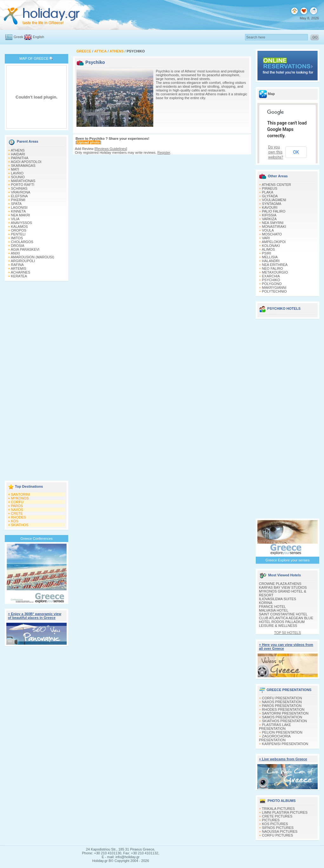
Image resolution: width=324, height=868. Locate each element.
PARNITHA (20, 158)
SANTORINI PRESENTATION (285, 713)
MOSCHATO (272, 234)
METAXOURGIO (275, 272)
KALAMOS (20, 227)
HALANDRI (271, 261)
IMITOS (17, 238)
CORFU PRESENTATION (282, 698)
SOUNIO (18, 177)
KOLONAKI (271, 246)
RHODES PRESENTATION (283, 709)
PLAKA (268, 192)
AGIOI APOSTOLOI (26, 162)
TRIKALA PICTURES (278, 809)
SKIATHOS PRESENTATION (285, 721)
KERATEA (19, 276)
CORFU (17, 502)
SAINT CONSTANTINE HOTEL (283, 614)
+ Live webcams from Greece (283, 759)
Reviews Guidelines (111, 149)
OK (296, 152)
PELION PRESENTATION (282, 732)
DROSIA (18, 246)
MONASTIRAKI (274, 227)
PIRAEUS (270, 188)
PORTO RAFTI (23, 185)
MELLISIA (270, 257)
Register (164, 153)
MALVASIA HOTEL (274, 610)
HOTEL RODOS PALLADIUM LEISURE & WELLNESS (282, 624)
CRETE (17, 513)
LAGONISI (19, 207)
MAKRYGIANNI (274, 288)
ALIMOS (268, 249)
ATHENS (18, 150)
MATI (15, 169)
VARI (266, 238)
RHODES (19, 517)
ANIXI (15, 253)
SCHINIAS (19, 188)
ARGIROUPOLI (23, 261)
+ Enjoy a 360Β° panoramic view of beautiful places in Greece (35, 616)
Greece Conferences (36, 539)
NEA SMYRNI (273, 223)
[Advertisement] (36, 382)
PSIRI (267, 253)
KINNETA (19, 211)
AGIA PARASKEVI (25, 249)
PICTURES (271, 820)
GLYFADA (270, 196)
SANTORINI (21, 494)
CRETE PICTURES (277, 816)
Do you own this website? (276, 152)
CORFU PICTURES (278, 835)
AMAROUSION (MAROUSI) (33, 257)
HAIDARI (18, 154)
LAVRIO (17, 173)
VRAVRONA (21, 192)
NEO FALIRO (273, 268)
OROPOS (19, 230)
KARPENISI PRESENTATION (285, 744)
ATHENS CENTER (276, 185)
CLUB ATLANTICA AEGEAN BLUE (286, 618)
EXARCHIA (271, 276)
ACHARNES (20, 272)
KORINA (266, 603)
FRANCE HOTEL (272, 607)
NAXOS (17, 510)
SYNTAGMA (272, 204)
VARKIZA (269, 219)
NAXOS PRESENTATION (282, 702)
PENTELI (18, 234)
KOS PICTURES (275, 824)
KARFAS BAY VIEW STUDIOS (283, 587)
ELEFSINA (20, 196)
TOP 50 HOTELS (288, 633)
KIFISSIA (269, 215)
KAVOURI (270, 207)
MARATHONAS (23, 181)
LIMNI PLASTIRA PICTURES (285, 812)
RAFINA (17, 265)
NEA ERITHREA (275, 265)
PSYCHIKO (271, 280)
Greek (18, 37)
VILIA (15, 219)
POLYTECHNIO (274, 291)
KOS (15, 521)
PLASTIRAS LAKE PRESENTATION (275, 727)
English (38, 37)
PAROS (17, 506)
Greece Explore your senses (288, 560)
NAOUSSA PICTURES (280, 831)
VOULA (268, 230)
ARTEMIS (19, 268)
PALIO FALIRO (274, 211)
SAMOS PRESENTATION (282, 717)
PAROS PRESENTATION (282, 706)
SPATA (17, 204)
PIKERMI (18, 200)
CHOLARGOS (22, 242)
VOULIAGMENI (274, 200)
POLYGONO (272, 284)
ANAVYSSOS (21, 223)
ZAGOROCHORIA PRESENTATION (275, 738)
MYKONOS (20, 498)
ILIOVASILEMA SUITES (278, 599)
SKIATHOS (20, 525)
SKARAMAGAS (23, 166)
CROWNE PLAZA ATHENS (280, 584)
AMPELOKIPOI (274, 242)
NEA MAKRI (21, 215)
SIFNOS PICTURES (278, 828)
